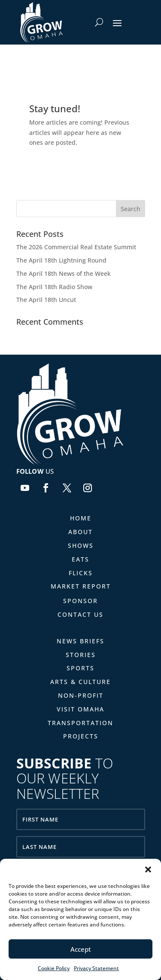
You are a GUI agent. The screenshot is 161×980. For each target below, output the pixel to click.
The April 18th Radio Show (54, 287)
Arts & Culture (80, 682)
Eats (80, 559)
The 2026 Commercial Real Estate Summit (76, 247)
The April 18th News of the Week (64, 273)
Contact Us (80, 614)
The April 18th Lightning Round (61, 260)
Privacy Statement (96, 968)
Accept (81, 949)
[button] (148, 869)
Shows (81, 545)
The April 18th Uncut (46, 300)
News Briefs (80, 641)
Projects (81, 736)
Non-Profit (81, 695)
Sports (80, 668)
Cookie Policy (54, 968)
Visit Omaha (80, 709)
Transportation (80, 723)
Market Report (81, 586)
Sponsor (80, 601)
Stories (81, 655)
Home (81, 518)
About (80, 532)
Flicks (81, 573)
